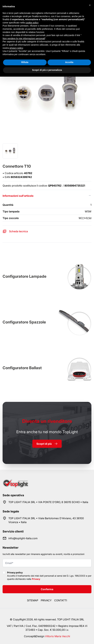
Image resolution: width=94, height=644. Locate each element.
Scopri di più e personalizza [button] (47, 70)
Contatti (61, 600)
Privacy (36, 579)
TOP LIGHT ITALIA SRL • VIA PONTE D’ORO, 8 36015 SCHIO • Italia (48, 502)
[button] (90, 5)
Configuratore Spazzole (24, 322)
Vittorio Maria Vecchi (58, 636)
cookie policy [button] (32, 23)
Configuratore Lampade (25, 276)
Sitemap (33, 600)
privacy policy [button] (16, 48)
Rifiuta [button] (25, 62)
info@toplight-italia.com (23, 538)
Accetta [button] (69, 62)
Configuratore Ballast (22, 368)
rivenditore (47, 421)
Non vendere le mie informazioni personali (24, 38)
